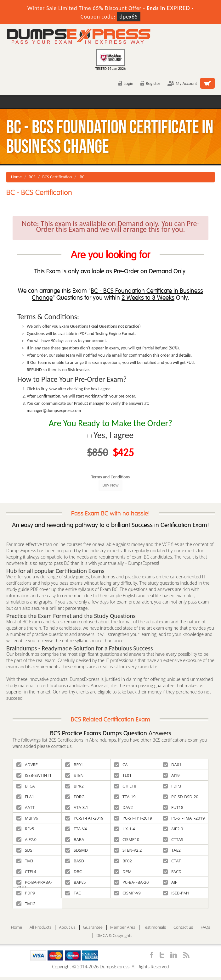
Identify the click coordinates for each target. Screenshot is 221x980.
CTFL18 (125, 786)
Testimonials (154, 927)
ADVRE (27, 765)
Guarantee (93, 927)
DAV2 (123, 807)
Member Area (123, 927)
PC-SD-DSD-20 (181, 797)
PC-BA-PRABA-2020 (34, 883)
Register (150, 84)
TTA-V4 (76, 829)
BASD (75, 861)
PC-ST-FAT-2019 (84, 818)
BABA (75, 839)
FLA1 (25, 797)
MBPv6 (27, 818)
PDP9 (26, 893)
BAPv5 (75, 882)
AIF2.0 (26, 839)
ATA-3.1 (77, 807)
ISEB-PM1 (176, 893)
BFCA (26, 786)
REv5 (25, 829)
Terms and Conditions (111, 477)
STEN (74, 775)
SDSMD (76, 850)
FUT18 (173, 807)
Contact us (183, 927)
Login (126, 84)
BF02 (123, 861)
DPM (123, 871)
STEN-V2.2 (128, 850)
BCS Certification (57, 177)
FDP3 (172, 786)
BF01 (74, 765)
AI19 (171, 775)
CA (121, 765)
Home (16, 177)
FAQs (205, 927)
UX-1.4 (124, 829)
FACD (172, 871)
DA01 (172, 765)
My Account (182, 84)
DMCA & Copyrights (114, 935)
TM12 (26, 904)
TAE (73, 893)
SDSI (25, 850)
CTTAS (173, 839)
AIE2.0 (173, 829)
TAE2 (172, 850)
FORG (75, 797)
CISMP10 (127, 839)
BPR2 (74, 786)
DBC (74, 871)
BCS (32, 177)
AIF (170, 882)
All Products (40, 927)
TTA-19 (125, 797)
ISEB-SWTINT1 (34, 775)
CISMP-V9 (127, 893)
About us (67, 927)
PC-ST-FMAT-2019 (184, 818)
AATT (25, 807)
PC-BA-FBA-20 (131, 882)
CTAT (172, 861)
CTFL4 (26, 871)
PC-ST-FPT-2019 (133, 818)
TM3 (25, 861)
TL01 (123, 775)
